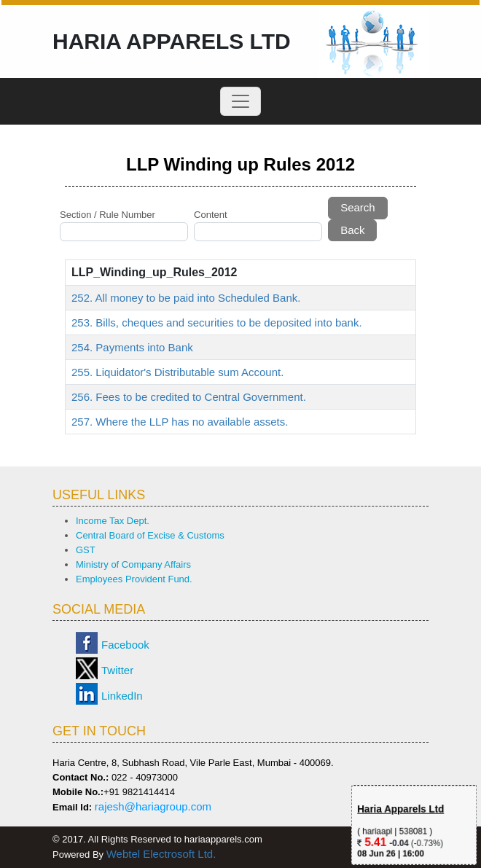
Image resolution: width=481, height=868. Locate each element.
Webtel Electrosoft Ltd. (161, 854)
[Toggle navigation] (240, 101)
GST (86, 550)
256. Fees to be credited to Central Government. (189, 397)
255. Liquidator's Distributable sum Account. (177, 372)
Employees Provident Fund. (134, 579)
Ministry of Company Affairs (133, 564)
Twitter (117, 670)
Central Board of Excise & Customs (150, 535)
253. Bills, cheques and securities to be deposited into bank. (217, 322)
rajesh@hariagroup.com (153, 806)
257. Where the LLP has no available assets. (180, 422)
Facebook (125, 645)
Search (358, 207)
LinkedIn (122, 696)
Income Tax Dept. (113, 521)
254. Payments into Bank (132, 347)
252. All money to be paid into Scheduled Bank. (186, 298)
